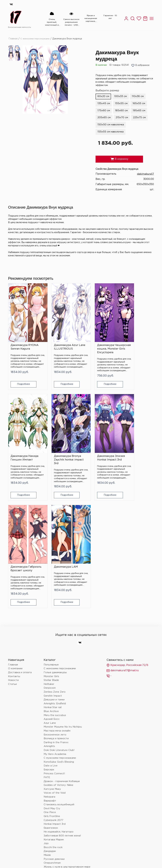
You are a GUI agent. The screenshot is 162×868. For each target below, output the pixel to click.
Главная (13, 39)
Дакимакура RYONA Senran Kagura (25, 339)
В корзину (119, 160)
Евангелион (51, 707)
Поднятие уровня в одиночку (62, 765)
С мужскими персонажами (60, 637)
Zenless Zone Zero (55, 571)
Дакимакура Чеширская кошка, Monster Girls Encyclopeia (99, 343)
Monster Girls (51, 556)
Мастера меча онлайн (57, 610)
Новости (13, 559)
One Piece (50, 692)
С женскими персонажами (35, 39)
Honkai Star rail (53, 587)
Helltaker (49, 563)
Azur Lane (50, 602)
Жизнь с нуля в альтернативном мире (67, 746)
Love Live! (50, 808)
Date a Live (51, 645)
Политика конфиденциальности (29, 839)
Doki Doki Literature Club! (59, 629)
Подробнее (20, 380)
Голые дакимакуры (55, 552)
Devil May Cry (52, 688)
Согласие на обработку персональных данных (84, 839)
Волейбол (50, 812)
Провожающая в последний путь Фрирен (69, 804)
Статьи (12, 563)
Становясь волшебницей (59, 684)
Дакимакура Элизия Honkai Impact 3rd (62, 444)
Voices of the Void (55, 672)
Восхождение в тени (57, 796)
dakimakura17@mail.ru (123, 550)
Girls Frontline (52, 696)
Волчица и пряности (56, 618)
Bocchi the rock (53, 726)
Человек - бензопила (56, 758)
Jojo (46, 723)
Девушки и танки (54, 579)
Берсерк (49, 649)
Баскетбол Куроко (55, 820)
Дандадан (50, 730)
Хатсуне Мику (52, 668)
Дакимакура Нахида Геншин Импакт (137, 339)
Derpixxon (50, 567)
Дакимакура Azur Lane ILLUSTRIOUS (61, 339)
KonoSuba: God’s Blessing (59, 641)
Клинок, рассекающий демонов (63, 781)
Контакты (14, 556)
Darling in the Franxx (56, 622)
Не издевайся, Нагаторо (59, 711)
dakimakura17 (145, 175)
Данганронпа (52, 754)
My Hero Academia (55, 633)
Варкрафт (50, 680)
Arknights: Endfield (55, 583)
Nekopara (49, 676)
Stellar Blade (51, 559)
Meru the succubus (55, 594)
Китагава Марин (54, 719)
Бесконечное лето (55, 614)
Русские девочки (54, 738)
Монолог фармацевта (57, 750)
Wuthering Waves (54, 785)
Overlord (49, 793)
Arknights (49, 626)
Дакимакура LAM (135, 443)
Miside (47, 734)
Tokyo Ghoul (51, 824)
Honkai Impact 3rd (55, 703)
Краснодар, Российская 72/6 (127, 544)
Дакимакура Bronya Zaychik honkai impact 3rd (24, 446)
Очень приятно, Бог (56, 816)
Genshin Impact (53, 575)
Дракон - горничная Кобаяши (62, 660)
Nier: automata (52, 769)
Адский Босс (52, 598)
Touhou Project (53, 773)
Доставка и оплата (20, 552)
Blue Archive (51, 591)
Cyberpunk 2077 (53, 699)
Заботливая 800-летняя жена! (62, 715)
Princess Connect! (54, 653)
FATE (47, 657)
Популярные (51, 544)
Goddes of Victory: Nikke (58, 664)
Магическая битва (55, 789)
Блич (47, 777)
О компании (15, 548)
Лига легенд (51, 800)
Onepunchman (52, 742)
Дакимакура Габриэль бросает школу (98, 446)
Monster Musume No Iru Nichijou (63, 606)
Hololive (48, 762)
